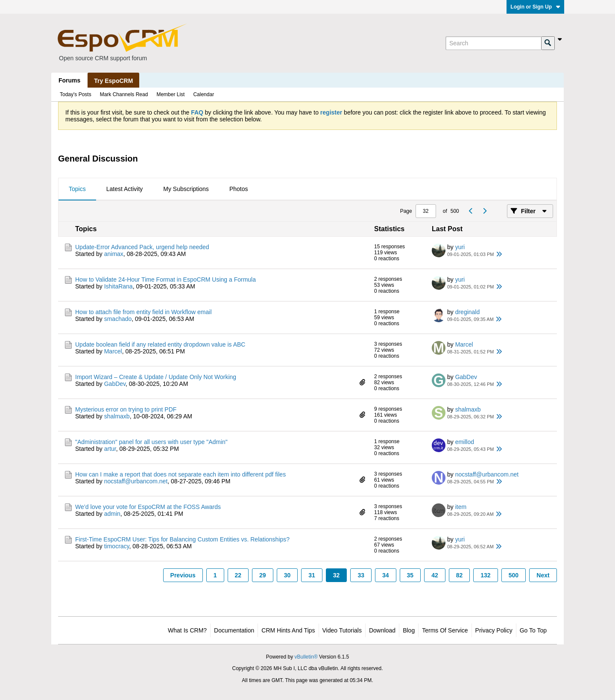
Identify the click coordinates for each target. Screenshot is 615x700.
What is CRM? (187, 630)
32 (337, 575)
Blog (409, 630)
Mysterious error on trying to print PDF (126, 409)
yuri (460, 247)
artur (110, 449)
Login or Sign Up (535, 7)
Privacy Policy (494, 630)
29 (263, 575)
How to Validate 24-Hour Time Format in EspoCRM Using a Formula (165, 279)
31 (312, 575)
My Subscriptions (186, 189)
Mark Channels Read (124, 94)
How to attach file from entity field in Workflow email (143, 312)
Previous (183, 575)
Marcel (113, 351)
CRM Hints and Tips (288, 630)
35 (410, 575)
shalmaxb (117, 416)
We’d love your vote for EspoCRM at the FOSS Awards (148, 507)
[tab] (77, 189)
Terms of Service (445, 630)
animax (114, 254)
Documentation (234, 630)
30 (287, 575)
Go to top (533, 630)
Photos (239, 189)
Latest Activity (125, 189)
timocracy (117, 546)
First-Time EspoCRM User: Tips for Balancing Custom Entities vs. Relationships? (182, 539)
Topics (77, 189)
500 (514, 575)
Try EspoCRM (113, 81)
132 (485, 575)
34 (386, 575)
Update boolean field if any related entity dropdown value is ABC (160, 344)
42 (435, 575)
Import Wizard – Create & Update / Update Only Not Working (156, 377)
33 (361, 575)
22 (238, 575)
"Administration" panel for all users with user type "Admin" (151, 442)
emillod (465, 442)
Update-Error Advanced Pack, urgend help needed (142, 247)
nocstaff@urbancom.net (136, 481)
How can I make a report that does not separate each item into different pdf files (180, 474)
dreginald (468, 312)
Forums (69, 80)
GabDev (115, 384)
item (461, 507)
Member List (170, 94)
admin (112, 514)
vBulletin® (306, 657)
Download (382, 630)
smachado (118, 319)
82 (460, 575)
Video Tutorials (342, 630)
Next (543, 575)
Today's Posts (76, 94)
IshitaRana (119, 286)
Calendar (204, 94)
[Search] (493, 43)
